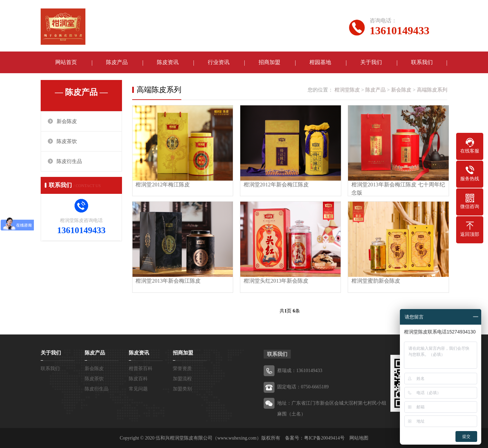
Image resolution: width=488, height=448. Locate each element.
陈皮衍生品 (69, 162)
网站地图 (359, 438)
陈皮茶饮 (67, 142)
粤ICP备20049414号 (324, 438)
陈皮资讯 (168, 63)
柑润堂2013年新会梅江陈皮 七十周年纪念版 (397, 188)
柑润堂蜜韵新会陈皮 (374, 280)
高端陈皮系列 (432, 90)
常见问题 (138, 389)
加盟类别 (182, 389)
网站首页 (66, 63)
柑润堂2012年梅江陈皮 (163, 184)
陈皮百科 (138, 378)
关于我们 (371, 63)
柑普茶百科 (141, 368)
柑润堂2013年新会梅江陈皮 (168, 280)
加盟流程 (182, 378)
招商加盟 (269, 63)
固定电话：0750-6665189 (303, 386)
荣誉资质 (182, 368)
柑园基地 (320, 63)
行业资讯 (219, 63)
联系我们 (422, 63)
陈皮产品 (117, 63)
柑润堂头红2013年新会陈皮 (276, 280)
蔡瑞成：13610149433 (300, 370)
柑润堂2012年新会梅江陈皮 (276, 184)
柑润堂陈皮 (347, 90)
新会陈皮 (67, 122)
